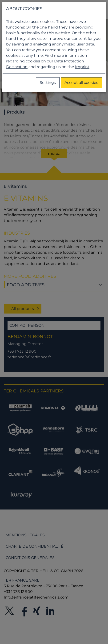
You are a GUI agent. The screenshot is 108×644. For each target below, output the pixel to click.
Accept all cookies (81, 83)
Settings (48, 83)
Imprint (82, 67)
